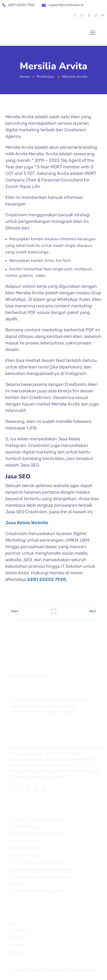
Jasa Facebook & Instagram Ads (37, 834)
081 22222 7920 (27, 669)
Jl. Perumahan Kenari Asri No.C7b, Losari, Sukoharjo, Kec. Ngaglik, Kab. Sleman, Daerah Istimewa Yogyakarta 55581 (47, 706)
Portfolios (45, 77)
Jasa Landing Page (26, 855)
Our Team (18, 938)
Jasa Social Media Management (37, 891)
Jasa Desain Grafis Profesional (36, 819)
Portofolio (18, 945)
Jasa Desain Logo (25, 826)
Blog (14, 923)
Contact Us (19, 931)
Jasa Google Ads (24, 841)
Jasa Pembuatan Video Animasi (37, 862)
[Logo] (28, 33)
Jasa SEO (18, 884)
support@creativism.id (66, 5)
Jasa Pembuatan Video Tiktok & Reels (42, 870)
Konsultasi (19, 952)
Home (25, 77)
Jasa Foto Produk (25, 848)
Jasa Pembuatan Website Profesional (42, 877)
